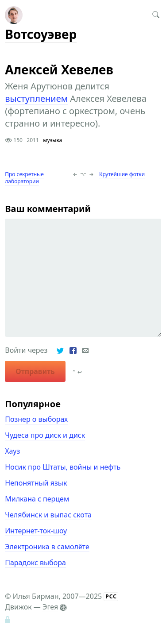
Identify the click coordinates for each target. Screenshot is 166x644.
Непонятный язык (36, 483)
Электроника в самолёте (47, 547)
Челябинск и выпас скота (48, 515)
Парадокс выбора (35, 563)
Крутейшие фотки (122, 174)
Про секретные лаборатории (24, 178)
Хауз (12, 451)
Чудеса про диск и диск (45, 435)
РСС (111, 596)
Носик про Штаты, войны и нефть (63, 467)
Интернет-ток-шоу (36, 531)
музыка (52, 140)
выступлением (36, 98)
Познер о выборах (36, 419)
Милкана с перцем (37, 499)
